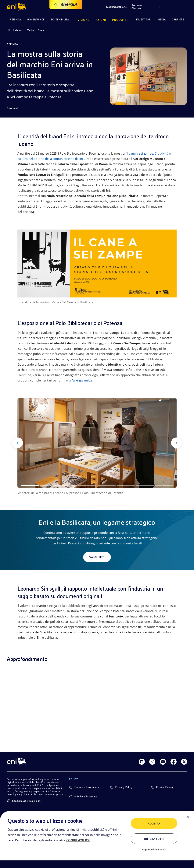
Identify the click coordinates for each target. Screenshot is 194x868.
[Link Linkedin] (142, 762)
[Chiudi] (188, 817)
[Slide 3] (68, 485)
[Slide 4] (87, 485)
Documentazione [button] (117, 7)
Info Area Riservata (86, 796)
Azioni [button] (101, 20)
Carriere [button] (178, 20)
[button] (17, 7)
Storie (41, 30)
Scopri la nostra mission (26, 801)
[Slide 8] (164, 485)
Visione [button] (84, 20)
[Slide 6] (126, 485)
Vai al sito (97, 557)
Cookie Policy (164, 787)
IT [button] (159, 7)
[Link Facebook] (174, 762)
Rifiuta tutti (154, 839)
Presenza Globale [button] (137, 7)
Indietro (17, 30)
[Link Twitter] (184, 762)
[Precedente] (24, 443)
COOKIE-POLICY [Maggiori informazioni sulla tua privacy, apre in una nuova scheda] (78, 840)
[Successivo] (170, 443)
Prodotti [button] (120, 20)
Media (30, 30)
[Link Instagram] (152, 762)
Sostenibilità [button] (60, 20)
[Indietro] (9, 30)
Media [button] (162, 20)
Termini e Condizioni (87, 787)
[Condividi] (15, 108)
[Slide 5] (107, 485)
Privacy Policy (124, 787)
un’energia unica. (81, 380)
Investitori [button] (144, 20)
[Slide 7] (145, 485)
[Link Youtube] (163, 762)
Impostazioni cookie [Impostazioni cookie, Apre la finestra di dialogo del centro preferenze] (154, 849)
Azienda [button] (15, 20)
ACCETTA (154, 824)
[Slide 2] (49, 485)
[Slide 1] (30, 485)
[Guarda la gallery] (97, 443)
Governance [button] (36, 20)
